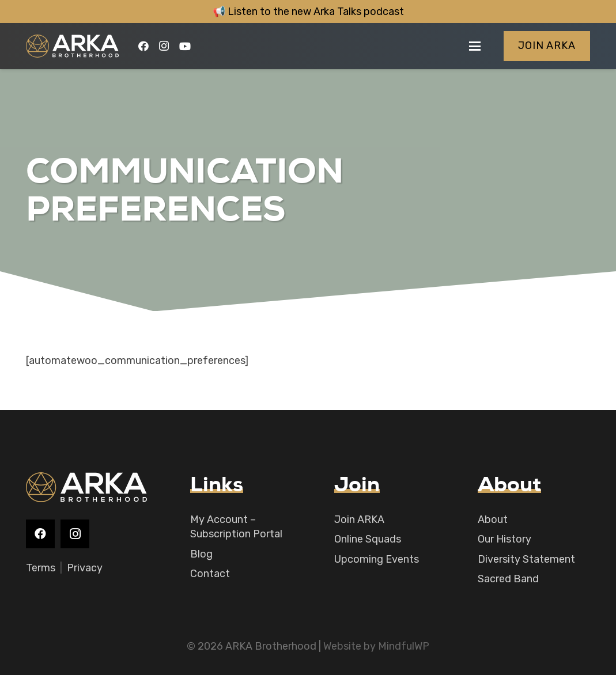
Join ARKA (359, 519)
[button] (475, 46)
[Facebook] (143, 46)
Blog (201, 554)
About (493, 519)
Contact (210, 574)
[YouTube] (185, 46)
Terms (41, 568)
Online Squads (368, 539)
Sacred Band (508, 579)
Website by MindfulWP (376, 646)
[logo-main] (72, 46)
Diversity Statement (526, 559)
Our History (504, 539)
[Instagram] (164, 46)
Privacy (85, 568)
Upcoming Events (377, 559)
